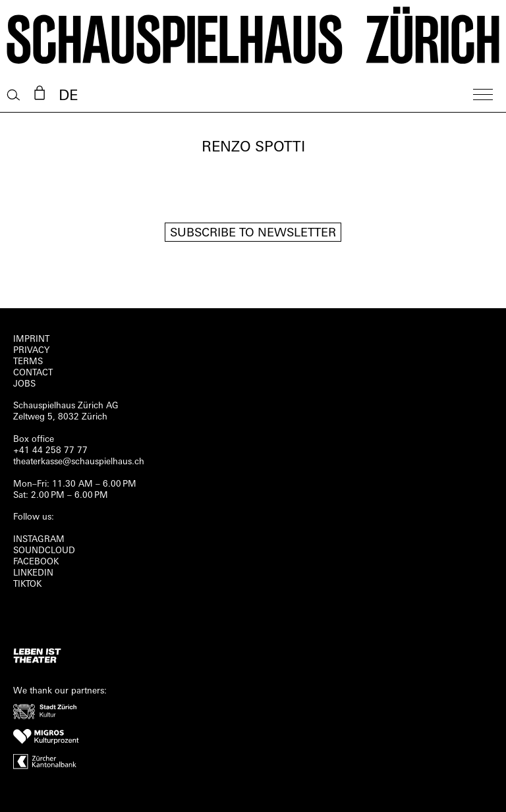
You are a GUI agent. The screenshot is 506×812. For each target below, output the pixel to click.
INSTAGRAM (39, 540)
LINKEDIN (33, 573)
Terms (28, 362)
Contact (33, 373)
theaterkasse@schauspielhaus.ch (79, 462)
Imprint (31, 339)
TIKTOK (27, 584)
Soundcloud (44, 551)
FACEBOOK (36, 562)
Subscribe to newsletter (253, 233)
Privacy (31, 351)
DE (68, 96)
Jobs (24, 384)
